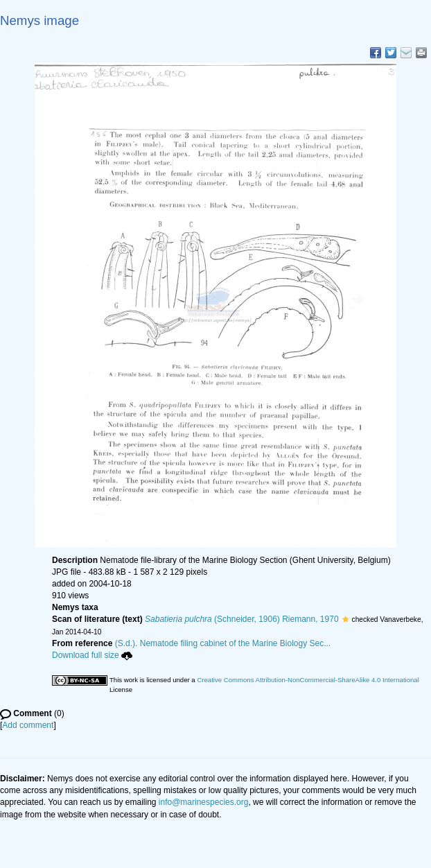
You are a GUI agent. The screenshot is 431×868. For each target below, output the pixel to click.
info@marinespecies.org (204, 802)
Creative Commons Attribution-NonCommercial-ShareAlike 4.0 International (308, 680)
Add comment (28, 725)
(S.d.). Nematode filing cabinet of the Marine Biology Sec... (223, 643)
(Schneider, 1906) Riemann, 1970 (242, 619)
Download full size (92, 655)
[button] (345, 619)
